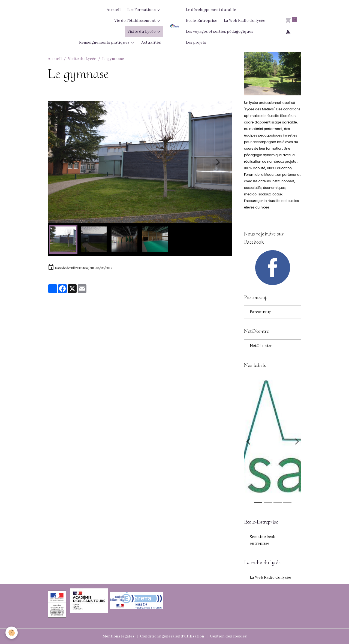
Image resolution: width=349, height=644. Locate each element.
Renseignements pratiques (105, 43)
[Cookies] (12, 633)
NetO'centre (261, 346)
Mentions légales (118, 636)
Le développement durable (211, 10)
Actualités (151, 43)
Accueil (114, 10)
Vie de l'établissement (135, 21)
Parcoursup (261, 312)
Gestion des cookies (228, 636)
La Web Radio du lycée (245, 21)
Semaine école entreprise (263, 540)
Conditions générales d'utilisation (172, 636)
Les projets (196, 43)
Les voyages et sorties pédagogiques (220, 32)
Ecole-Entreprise (202, 21)
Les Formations (142, 10)
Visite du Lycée (142, 32)
